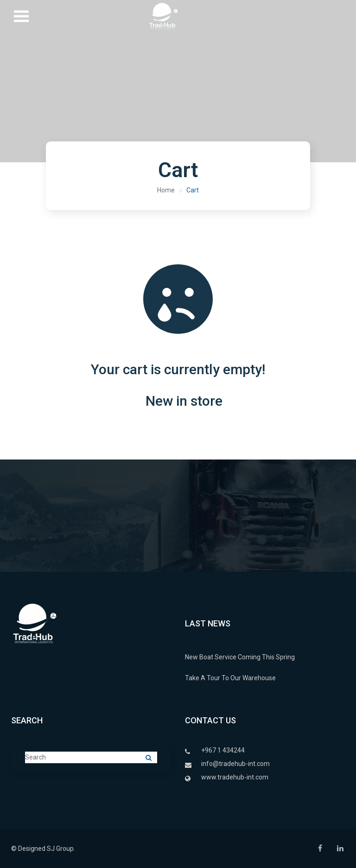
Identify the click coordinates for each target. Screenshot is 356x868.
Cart (193, 190)
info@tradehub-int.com (235, 764)
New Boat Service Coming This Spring (240, 657)
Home (166, 190)
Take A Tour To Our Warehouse (230, 678)
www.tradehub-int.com (235, 777)
